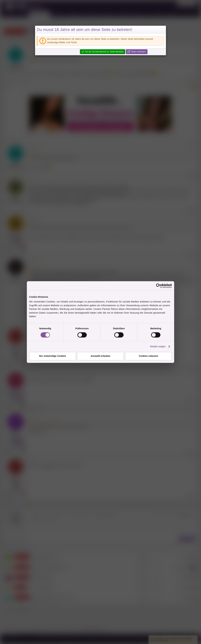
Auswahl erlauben (100, 356)
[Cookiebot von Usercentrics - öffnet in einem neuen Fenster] (158, 286)
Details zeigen (158, 346)
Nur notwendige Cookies (53, 356)
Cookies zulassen (148, 356)
